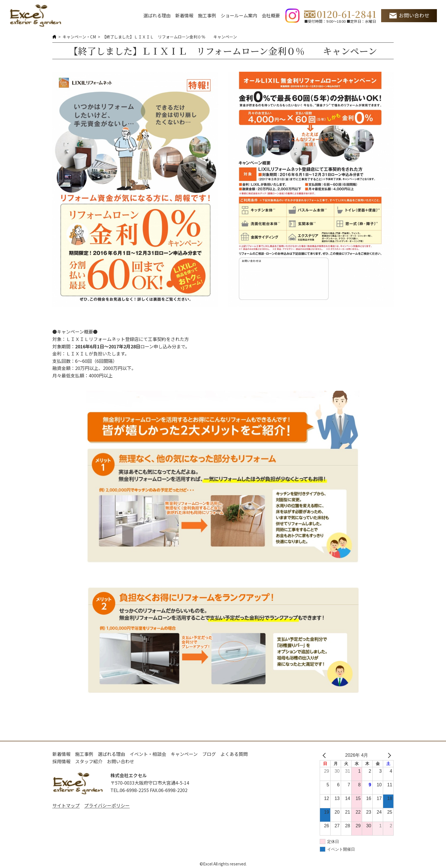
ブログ (209, 754)
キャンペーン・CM (79, 37)
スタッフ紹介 (89, 761)
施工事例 (207, 15)
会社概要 (271, 15)
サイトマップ (66, 805)
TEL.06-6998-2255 (130, 790)
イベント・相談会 (148, 754)
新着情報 (184, 15)
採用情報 (61, 761)
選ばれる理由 (157, 15)
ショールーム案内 (239, 15)
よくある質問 (234, 754)
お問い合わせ (414, 15)
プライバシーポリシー (107, 805)
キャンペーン (184, 754)
